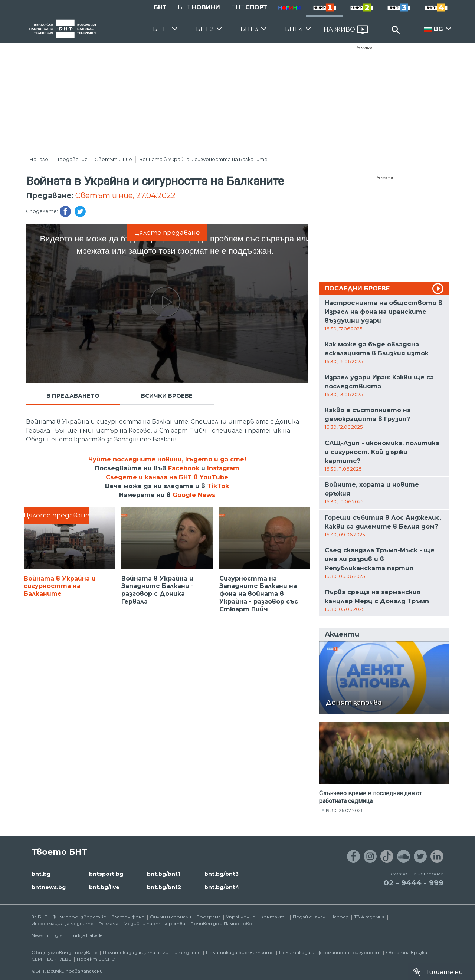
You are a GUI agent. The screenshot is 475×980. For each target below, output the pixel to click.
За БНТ (39, 917)
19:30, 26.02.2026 (344, 810)
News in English (48, 935)
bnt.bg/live (104, 887)
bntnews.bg (49, 887)
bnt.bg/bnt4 (222, 887)
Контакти (274, 917)
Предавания (71, 159)
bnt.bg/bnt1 (163, 874)
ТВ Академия (369, 917)
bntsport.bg (106, 874)
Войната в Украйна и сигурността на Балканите (203, 159)
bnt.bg (41, 874)
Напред (340, 917)
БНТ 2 (205, 29)
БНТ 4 (294, 29)
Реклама (364, 47)
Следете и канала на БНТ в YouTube (167, 477)
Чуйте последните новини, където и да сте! (167, 459)
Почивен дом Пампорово (221, 923)
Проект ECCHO (96, 959)
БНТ (160, 7)
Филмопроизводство (79, 917)
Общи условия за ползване (65, 952)
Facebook (184, 468)
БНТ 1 (161, 29)
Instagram (223, 468)
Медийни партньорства (154, 923)
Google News (194, 495)
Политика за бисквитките (240, 952)
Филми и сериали (171, 917)
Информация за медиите (63, 923)
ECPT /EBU (59, 959)
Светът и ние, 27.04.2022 (125, 195)
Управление (241, 917)
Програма (209, 917)
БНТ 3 (249, 29)
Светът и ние (113, 159)
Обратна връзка (407, 952)
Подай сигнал (309, 917)
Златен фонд (128, 917)
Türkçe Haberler (87, 935)
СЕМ (37, 959)
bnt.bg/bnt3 (222, 874)
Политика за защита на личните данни (152, 952)
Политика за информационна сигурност (330, 952)
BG (438, 29)
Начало (39, 159)
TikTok (218, 486)
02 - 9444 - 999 (414, 883)
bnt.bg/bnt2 (164, 887)
